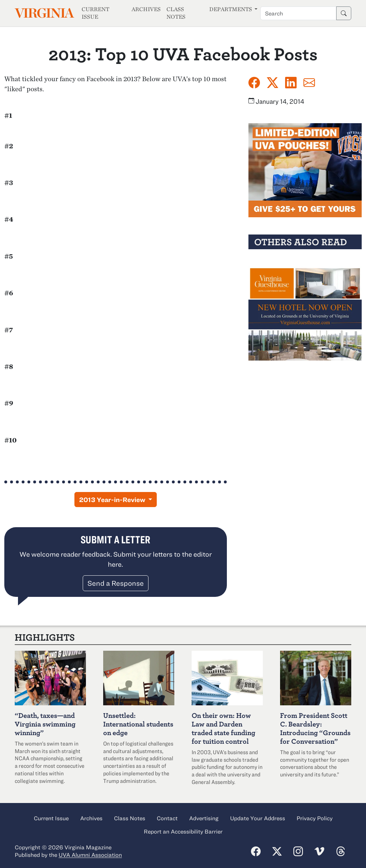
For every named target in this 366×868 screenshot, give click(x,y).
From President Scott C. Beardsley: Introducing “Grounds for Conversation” (315, 728)
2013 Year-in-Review (113, 500)
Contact (167, 818)
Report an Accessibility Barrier (183, 831)
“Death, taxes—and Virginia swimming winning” (45, 724)
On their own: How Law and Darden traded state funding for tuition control (223, 728)
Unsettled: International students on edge (138, 724)
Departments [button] (231, 9)
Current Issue (95, 13)
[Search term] (298, 13)
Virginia (44, 13)
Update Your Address (258, 818)
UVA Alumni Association (90, 855)
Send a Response (116, 583)
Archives (146, 9)
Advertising (204, 818)
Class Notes (176, 13)
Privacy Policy (315, 818)
